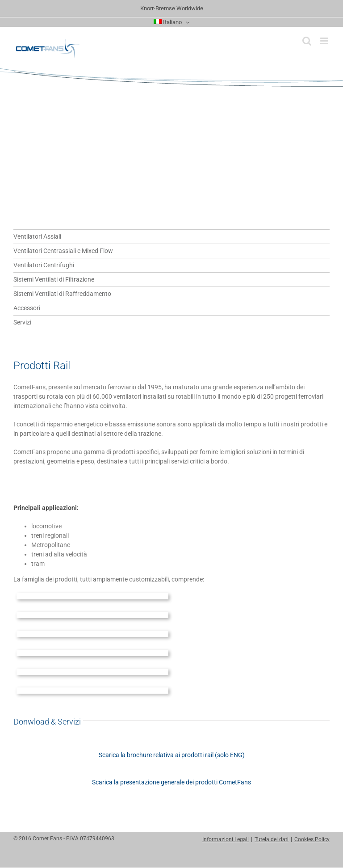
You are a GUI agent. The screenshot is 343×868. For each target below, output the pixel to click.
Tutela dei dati (272, 839)
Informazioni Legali (226, 839)
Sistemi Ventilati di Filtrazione (54, 279)
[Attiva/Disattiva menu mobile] (325, 41)
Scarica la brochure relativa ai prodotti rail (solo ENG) (172, 755)
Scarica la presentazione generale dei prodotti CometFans (171, 782)
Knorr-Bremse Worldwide (172, 8)
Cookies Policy (312, 839)
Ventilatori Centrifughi (44, 265)
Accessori (27, 308)
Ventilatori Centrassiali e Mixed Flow (63, 251)
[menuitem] (172, 22)
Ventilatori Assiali (37, 236)
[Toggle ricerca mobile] (307, 41)
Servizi (22, 322)
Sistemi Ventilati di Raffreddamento (62, 294)
